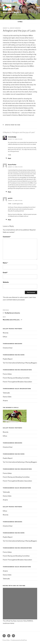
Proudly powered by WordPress (19, 640)
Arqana (5, 401)
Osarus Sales (7, 397)
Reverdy (6, 333)
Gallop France (12, 12)
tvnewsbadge (12, 137)
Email (5, 273)
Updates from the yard (13, 125)
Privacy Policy (6, 640)
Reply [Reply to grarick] (10, 220)
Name (5, 263)
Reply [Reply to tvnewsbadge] (10, 158)
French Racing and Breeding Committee (16, 378)
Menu (20, 22)
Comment (7, 237)
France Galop (7, 374)
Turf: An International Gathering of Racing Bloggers (20, 363)
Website (6, 282)
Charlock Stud (8, 348)
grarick (18, 28)
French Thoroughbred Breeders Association (17, 382)
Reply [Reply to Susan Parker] (10, 192)
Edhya (5, 337)
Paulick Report (8, 359)
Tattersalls (6, 393)
